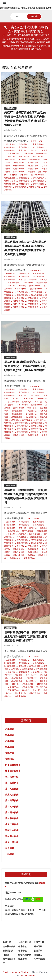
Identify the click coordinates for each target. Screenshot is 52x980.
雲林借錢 (24, 175)
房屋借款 (19, 675)
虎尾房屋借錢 (33, 169)
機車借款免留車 (13, 771)
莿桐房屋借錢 (19, 169)
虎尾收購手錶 (12, 842)
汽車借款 (10, 741)
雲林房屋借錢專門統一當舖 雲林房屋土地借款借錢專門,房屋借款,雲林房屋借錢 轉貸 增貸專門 (26, 636)
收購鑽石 (10, 759)
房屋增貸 (22, 160)
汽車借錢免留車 (13, 765)
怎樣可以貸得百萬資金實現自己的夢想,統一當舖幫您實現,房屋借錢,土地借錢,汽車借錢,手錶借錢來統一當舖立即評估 (26, 119)
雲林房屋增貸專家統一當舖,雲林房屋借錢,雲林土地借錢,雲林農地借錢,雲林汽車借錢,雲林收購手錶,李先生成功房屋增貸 (25, 248)
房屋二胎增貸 (38, 156)
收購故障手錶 (19, 163)
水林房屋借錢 (36, 292)
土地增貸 (44, 150)
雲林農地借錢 (20, 187)
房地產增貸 (27, 402)
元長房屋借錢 (24, 144)
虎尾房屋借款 (42, 684)
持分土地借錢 (31, 675)
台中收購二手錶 (9, 961)
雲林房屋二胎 (20, 693)
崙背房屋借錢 (42, 153)
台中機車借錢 (9, 946)
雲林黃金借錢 (35, 187)
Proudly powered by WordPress (17, 972)
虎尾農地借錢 (27, 687)
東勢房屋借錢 (19, 166)
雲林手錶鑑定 (38, 181)
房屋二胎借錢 (24, 156)
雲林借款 (13, 175)
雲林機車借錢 (24, 184)
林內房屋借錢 (33, 166)
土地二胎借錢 (35, 395)
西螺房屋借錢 (19, 172)
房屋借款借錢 (36, 405)
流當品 (6, 955)
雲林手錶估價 (36, 426)
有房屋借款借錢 (36, 289)
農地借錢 (31, 172)
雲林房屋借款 (19, 549)
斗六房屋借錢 (33, 163)
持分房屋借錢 (35, 160)
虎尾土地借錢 (27, 684)
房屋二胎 (11, 156)
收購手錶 (10, 753)
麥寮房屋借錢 (29, 558)
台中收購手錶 (25, 942)
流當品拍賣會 (25, 955)
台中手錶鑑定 (40, 959)
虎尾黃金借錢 (12, 795)
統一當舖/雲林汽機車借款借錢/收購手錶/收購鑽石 (26, 29)
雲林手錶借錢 (24, 181)
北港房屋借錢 (38, 144)
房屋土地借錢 (10, 108)
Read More (37, 141)
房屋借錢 (10, 848)
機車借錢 (10, 735)
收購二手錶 (32, 408)
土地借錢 (33, 150)
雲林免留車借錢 (37, 175)
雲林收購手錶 (19, 304)
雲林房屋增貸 (38, 178)
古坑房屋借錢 (24, 147)
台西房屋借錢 (38, 147)
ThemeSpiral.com (27, 975)
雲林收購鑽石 (12, 783)
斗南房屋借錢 (20, 289)
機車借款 (10, 747)
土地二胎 (22, 150)
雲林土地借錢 (33, 298)
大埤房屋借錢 (27, 153)
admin (7, 130)
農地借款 (26, 690)
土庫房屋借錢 (13, 153)
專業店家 (11, 672)
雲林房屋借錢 (24, 178)
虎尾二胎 (15, 684)
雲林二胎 (36, 690)
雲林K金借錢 (27, 420)
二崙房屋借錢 (10, 144)
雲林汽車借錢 (38, 184)
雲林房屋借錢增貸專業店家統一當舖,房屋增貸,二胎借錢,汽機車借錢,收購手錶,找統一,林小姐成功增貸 (25, 366)
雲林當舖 (35, 432)
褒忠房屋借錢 (36, 295)
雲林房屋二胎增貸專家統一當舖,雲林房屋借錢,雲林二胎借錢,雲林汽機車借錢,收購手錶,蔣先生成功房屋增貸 (26, 496)
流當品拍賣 (8, 951)
